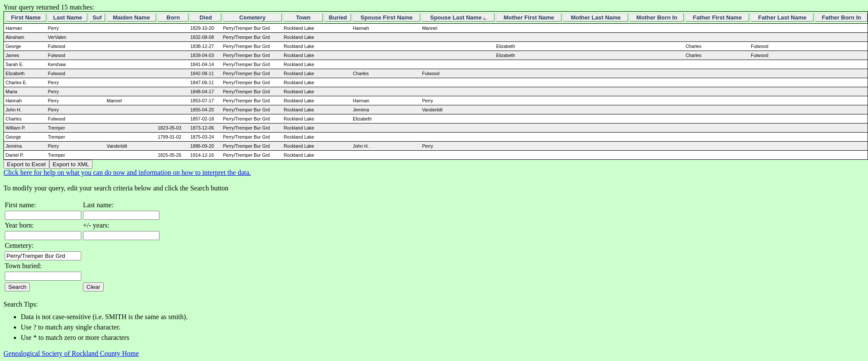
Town (303, 17)
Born (173, 17)
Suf (97, 17)
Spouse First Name (387, 17)
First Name (26, 17)
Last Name (68, 17)
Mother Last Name (596, 17)
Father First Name (717, 17)
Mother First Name (529, 17)
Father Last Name (782, 17)
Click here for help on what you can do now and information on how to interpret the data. (127, 173)
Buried (338, 17)
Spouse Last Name (458, 17)
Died (206, 17)
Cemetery (253, 17)
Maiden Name (131, 17)
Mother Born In (657, 17)
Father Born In (841, 17)
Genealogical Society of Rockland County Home (71, 353)
